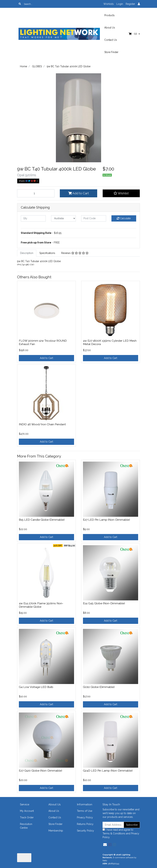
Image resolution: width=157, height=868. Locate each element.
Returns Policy (85, 824)
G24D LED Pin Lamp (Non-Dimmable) (108, 771)
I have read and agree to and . (121, 833)
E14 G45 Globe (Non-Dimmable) (104, 603)
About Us (110, 28)
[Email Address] (113, 825)
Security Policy (85, 831)
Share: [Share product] (27, 181)
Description (27, 253)
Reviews (75, 253)
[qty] (33, 218)
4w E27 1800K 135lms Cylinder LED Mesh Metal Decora (110, 342)
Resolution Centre (26, 826)
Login (120, 4)
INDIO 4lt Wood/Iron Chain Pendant (42, 424)
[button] (121, 193)
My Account (27, 811)
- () (133, 34)
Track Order (27, 817)
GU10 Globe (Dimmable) (99, 687)
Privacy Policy (85, 817)
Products (109, 15)
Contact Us (111, 40)
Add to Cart (78, 193)
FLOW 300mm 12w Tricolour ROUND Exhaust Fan (43, 342)
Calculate (124, 218)
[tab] (27, 253)
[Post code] (94, 218)
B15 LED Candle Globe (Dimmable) (42, 520)
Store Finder (111, 52)
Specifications (47, 253)
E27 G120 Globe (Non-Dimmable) (40, 771)
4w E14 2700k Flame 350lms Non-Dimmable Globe (41, 605)
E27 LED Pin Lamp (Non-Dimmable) (106, 520)
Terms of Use (85, 811)
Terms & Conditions (114, 833)
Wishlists (109, 4)
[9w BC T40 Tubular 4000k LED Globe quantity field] (36, 193)
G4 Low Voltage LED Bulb (36, 687)
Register (130, 4)
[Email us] (105, 845)
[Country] (64, 218)
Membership (56, 831)
